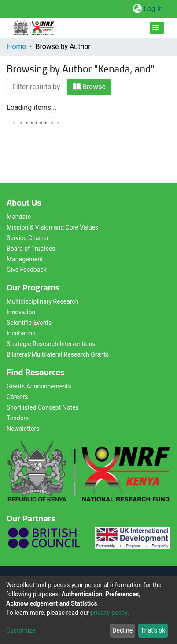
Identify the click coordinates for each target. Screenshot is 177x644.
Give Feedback (27, 270)
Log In (154, 9)
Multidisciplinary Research (43, 301)
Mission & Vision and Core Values (52, 227)
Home (17, 47)
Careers (17, 397)
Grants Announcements (39, 386)
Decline (122, 630)
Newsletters (23, 429)
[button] (137, 9)
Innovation (21, 312)
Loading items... (32, 107)
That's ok (153, 630)
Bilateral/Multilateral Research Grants (58, 354)
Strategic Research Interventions (51, 344)
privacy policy (109, 613)
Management (25, 259)
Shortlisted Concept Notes (43, 407)
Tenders (18, 418)
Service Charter (28, 238)
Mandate (19, 217)
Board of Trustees (31, 249)
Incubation (21, 333)
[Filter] (37, 87)
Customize (21, 630)
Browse (89, 87)
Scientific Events (29, 323)
